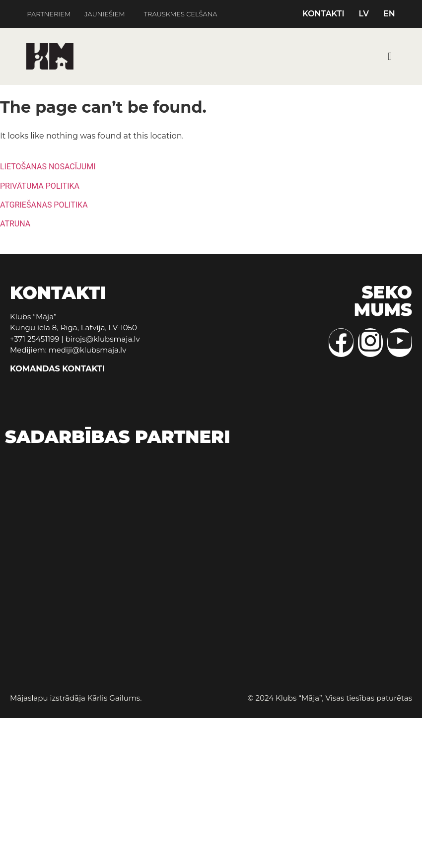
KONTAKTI (323, 14)
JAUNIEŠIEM (105, 14)
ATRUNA (15, 224)
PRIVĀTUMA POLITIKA (40, 186)
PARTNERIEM (49, 14)
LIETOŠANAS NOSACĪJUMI (48, 167)
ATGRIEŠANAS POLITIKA (44, 205)
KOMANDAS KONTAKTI (57, 369)
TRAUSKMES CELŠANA (181, 14)
